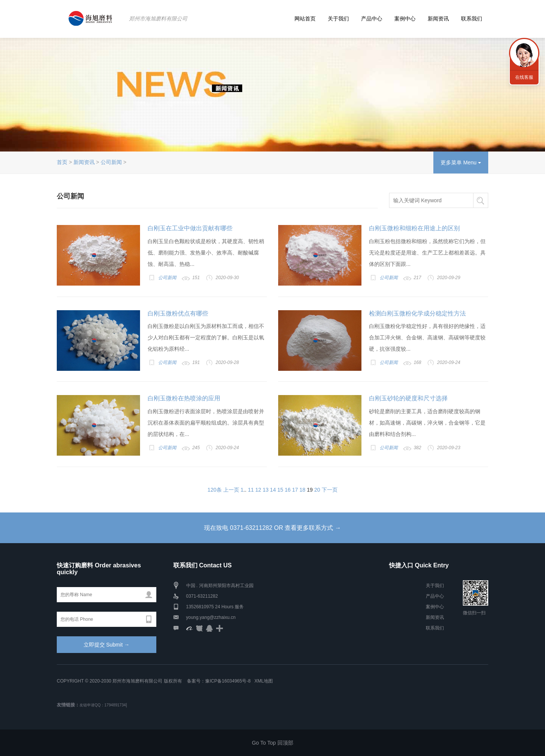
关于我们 (338, 19)
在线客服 (524, 77)
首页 (62, 162)
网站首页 (305, 19)
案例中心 (405, 19)
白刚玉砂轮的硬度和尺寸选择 (408, 398)
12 (258, 490)
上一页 (231, 490)
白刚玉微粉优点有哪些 (178, 313)
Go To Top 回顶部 (272, 743)
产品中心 (372, 19)
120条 (214, 490)
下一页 (330, 490)
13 (266, 490)
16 (288, 490)
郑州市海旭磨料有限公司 (158, 19)
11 (251, 490)
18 (302, 490)
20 (317, 490)
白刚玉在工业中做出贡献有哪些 (190, 228)
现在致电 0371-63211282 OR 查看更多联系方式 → (272, 528)
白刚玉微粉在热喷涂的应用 (184, 398)
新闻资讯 (438, 19)
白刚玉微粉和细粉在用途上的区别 (414, 228)
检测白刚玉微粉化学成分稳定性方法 (417, 313)
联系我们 (472, 19)
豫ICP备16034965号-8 (228, 681)
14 (273, 490)
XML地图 (264, 681)
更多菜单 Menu (461, 162)
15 (280, 490)
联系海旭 (524, 53)
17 (295, 490)
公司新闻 (111, 162)
